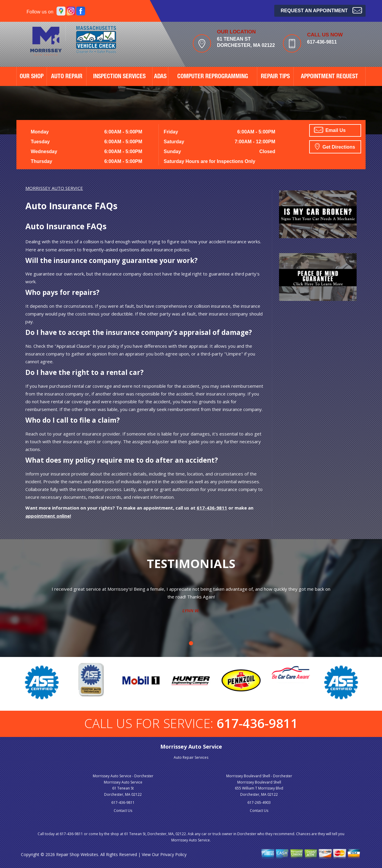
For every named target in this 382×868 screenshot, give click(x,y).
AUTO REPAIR (67, 77)
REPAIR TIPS (275, 77)
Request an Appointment (321, 10)
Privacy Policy (173, 854)
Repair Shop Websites (77, 854)
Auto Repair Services (191, 757)
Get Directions (335, 146)
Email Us (330, 130)
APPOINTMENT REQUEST (329, 77)
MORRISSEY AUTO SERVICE (54, 188)
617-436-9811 (322, 42)
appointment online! (48, 516)
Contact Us (123, 811)
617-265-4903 (259, 802)
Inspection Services (119, 77)
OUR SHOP (32, 77)
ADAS (160, 77)
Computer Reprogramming (213, 77)
